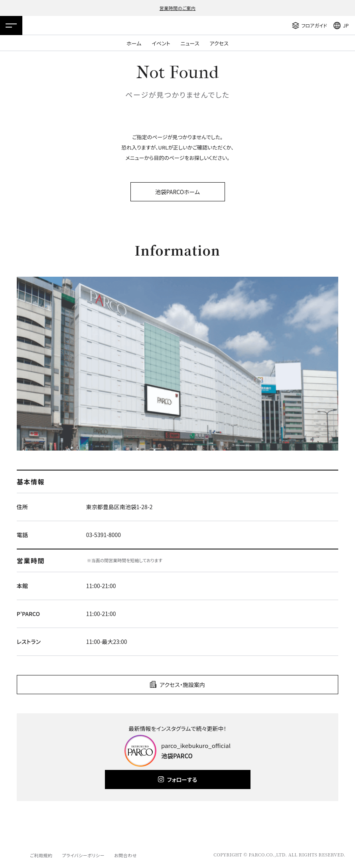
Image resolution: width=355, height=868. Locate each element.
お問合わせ (125, 855)
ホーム (134, 43)
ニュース (190, 43)
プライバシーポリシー (83, 855)
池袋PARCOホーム (177, 192)
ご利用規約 (41, 855)
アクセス (219, 43)
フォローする (182, 779)
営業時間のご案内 (178, 8)
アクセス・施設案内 (182, 685)
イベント (161, 43)
